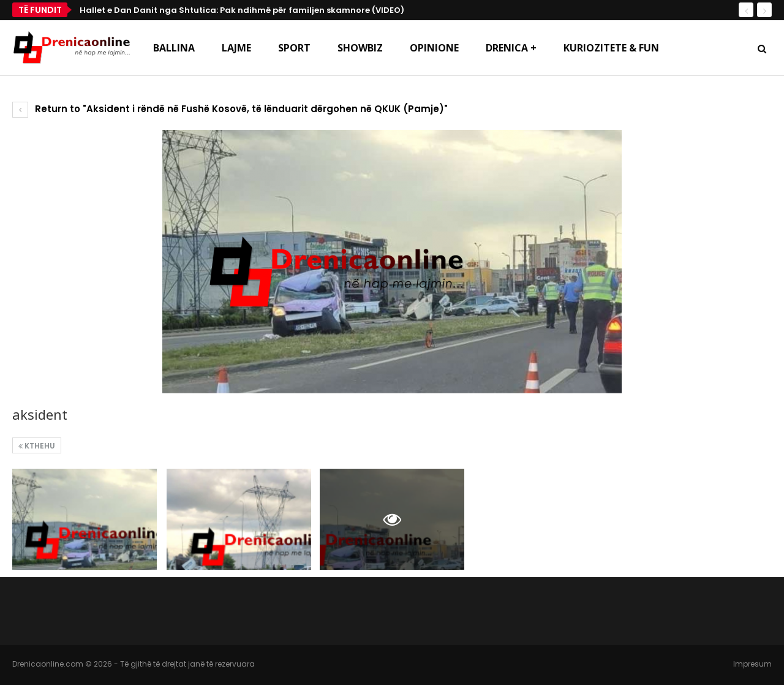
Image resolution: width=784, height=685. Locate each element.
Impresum (752, 664)
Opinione (434, 48)
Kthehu (37, 446)
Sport (294, 48)
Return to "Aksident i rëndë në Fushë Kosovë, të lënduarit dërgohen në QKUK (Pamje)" (230, 109)
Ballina (174, 48)
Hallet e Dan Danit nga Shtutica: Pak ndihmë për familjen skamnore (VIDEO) (242, 10)
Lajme (236, 48)
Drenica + (511, 48)
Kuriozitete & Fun (611, 48)
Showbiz (360, 48)
